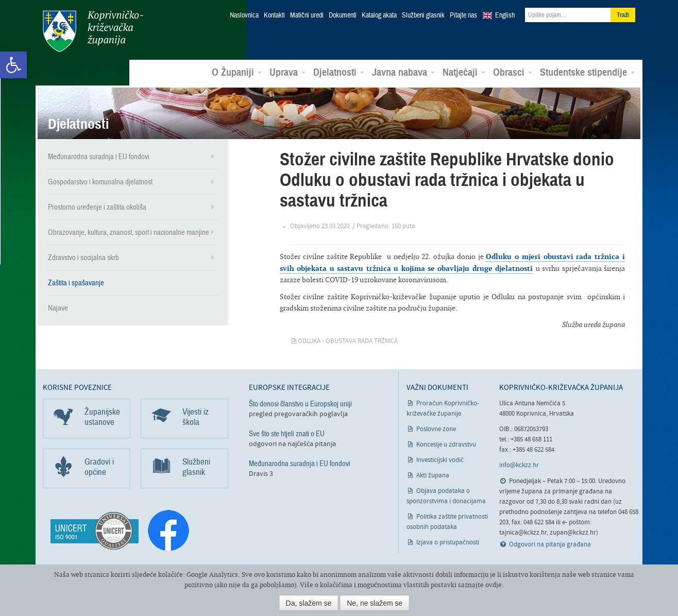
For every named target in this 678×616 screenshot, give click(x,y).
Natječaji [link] (464, 73)
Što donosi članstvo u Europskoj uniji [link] (300, 404)
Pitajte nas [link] (463, 15)
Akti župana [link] (433, 476)
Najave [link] (58, 308)
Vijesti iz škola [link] (196, 417)
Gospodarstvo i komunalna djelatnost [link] (100, 182)
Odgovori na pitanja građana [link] (550, 545)
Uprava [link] (287, 73)
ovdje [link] (494, 585)
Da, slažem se (309, 603)
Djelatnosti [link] (339, 73)
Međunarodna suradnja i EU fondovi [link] (99, 157)
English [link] (505, 15)
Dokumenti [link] (343, 15)
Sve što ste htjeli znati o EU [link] (287, 434)
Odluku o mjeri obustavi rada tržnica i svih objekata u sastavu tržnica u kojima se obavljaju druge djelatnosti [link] (452, 262)
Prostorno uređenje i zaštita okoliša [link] (97, 207)
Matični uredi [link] (307, 15)
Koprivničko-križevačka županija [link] (93, 31)
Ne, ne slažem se (375, 603)
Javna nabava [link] (403, 73)
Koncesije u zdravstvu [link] (446, 445)
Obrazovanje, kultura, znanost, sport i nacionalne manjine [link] (129, 232)
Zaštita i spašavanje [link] (76, 283)
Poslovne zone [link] (436, 429)
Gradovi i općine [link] (99, 467)
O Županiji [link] (237, 73)
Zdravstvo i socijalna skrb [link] (83, 258)
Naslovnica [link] (244, 15)
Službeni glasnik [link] (423, 15)
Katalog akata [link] (379, 15)
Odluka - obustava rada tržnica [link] (348, 341)
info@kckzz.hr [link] (519, 465)
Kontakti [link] (274, 15)
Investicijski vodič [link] (440, 460)
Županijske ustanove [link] (102, 417)
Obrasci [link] (513, 73)
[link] (13, 65)
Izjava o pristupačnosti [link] (448, 543)
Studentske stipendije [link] (587, 73)
